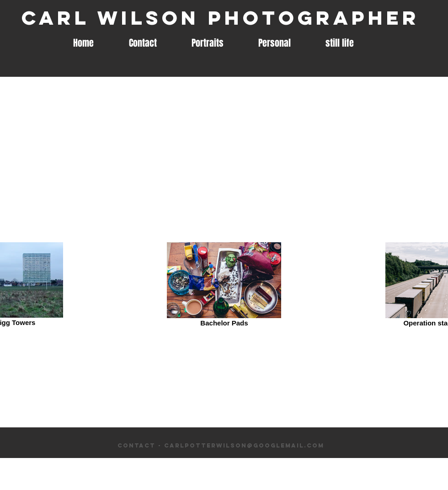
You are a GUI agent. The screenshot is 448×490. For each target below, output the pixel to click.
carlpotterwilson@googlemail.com (244, 445)
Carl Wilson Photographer (221, 18)
